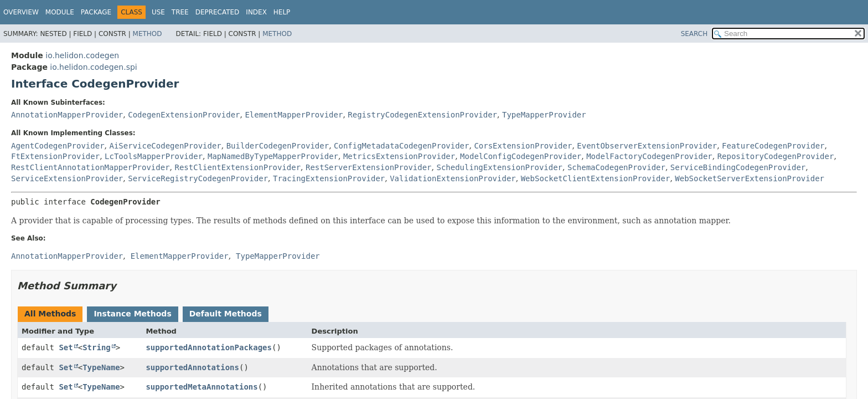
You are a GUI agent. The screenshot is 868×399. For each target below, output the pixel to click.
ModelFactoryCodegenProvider (649, 156)
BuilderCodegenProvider (278, 146)
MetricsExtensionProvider (399, 156)
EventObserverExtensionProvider (647, 146)
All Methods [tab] (50, 314)
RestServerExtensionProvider (369, 167)
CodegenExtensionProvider (184, 115)
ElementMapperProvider (294, 115)
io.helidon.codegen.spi (93, 67)
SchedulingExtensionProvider (499, 167)
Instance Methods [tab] (132, 314)
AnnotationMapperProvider (67, 115)
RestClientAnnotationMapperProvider (91, 167)
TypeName (101, 367)
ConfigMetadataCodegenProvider (401, 146)
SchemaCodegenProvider (616, 167)
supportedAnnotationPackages (209, 347)
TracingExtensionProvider (329, 178)
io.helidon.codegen (82, 55)
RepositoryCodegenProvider (776, 156)
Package (96, 12)
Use (158, 12)
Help (282, 12)
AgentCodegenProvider (58, 146)
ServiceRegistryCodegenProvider (198, 178)
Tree (180, 12)
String (97, 347)
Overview (21, 12)
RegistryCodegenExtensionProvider (422, 115)
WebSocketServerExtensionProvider (750, 178)
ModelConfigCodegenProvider (521, 156)
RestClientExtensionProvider (237, 167)
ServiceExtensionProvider (67, 178)
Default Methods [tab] (226, 314)
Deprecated (218, 12)
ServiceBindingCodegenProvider (738, 167)
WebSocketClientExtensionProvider (596, 178)
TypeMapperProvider (544, 115)
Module (60, 12)
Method (148, 34)
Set (66, 347)
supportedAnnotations (192, 367)
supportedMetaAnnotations (201, 387)
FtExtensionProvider (55, 156)
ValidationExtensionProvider (453, 178)
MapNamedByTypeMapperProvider (273, 156)
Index (256, 12)
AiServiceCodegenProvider (165, 146)
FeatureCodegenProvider (773, 146)
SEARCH (694, 34)
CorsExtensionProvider (523, 146)
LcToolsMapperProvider (154, 156)
